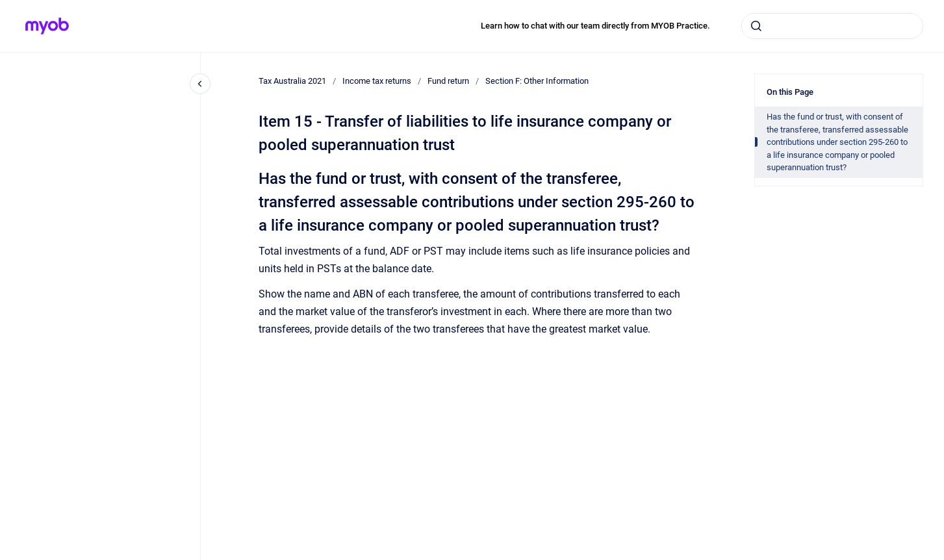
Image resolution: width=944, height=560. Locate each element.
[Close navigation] (200, 84)
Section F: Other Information (537, 81)
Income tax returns (377, 81)
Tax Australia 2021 (292, 81)
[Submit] (756, 26)
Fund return (448, 81)
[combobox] (832, 26)
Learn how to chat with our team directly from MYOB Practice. (595, 26)
